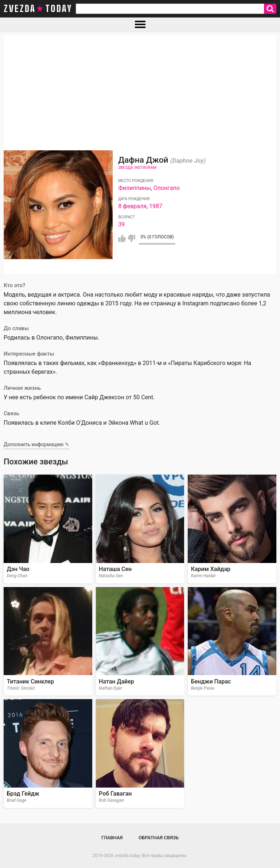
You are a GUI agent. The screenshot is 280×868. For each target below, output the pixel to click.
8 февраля (132, 206)
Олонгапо (167, 188)
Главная (112, 838)
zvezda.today (128, 856)
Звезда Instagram (137, 168)
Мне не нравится (131, 238)
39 (121, 224)
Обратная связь (159, 838)
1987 (156, 206)
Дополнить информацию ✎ (36, 444)
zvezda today (38, 9)
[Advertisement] (140, 87)
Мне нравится (122, 238)
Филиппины (134, 188)
